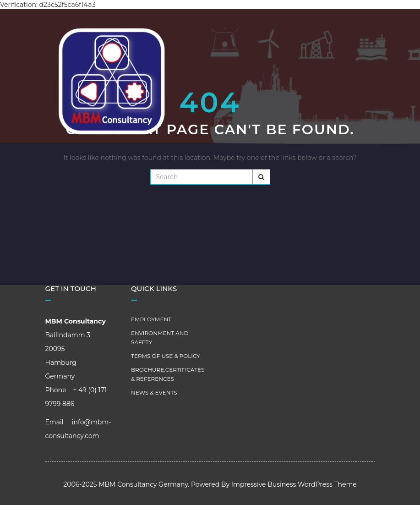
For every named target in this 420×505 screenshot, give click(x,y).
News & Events (154, 392)
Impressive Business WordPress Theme (294, 484)
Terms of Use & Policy (166, 356)
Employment (151, 319)
